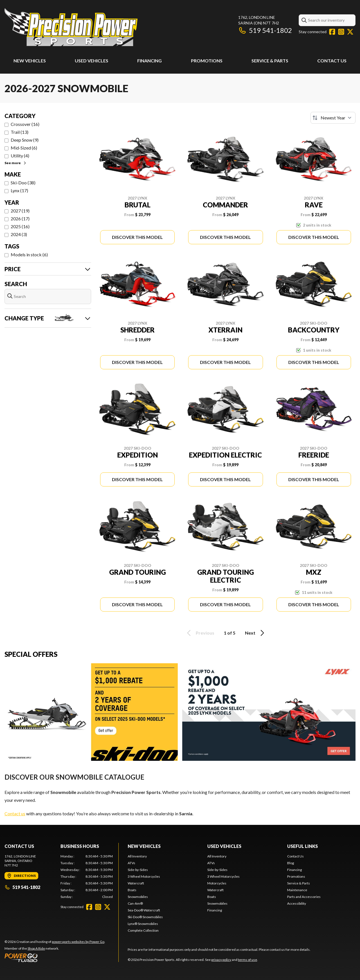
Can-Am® (135, 903)
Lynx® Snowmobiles (143, 924)
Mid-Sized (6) (24, 148)
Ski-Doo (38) (23, 183)
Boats (132, 890)
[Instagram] (341, 32)
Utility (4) (20, 156)
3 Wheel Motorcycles (144, 876)
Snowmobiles (138, 897)
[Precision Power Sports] (71, 27)
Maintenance (297, 890)
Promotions (207, 61)
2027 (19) (20, 211)
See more (16, 163)
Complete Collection (143, 930)
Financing (149, 61)
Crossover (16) (25, 124)
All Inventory (137, 856)
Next (256, 633)
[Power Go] (55, 958)
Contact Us (332, 61)
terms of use (247, 960)
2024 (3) (19, 234)
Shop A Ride (36, 948)
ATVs (131, 863)
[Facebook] (332, 32)
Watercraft (136, 883)
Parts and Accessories (304, 897)
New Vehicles (30, 61)
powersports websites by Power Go (78, 942)
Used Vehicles (92, 61)
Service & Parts (270, 61)
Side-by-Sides (138, 870)
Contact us (15, 813)
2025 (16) (20, 226)
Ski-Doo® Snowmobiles (145, 917)
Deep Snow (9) (25, 140)
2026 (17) (20, 219)
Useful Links (302, 846)
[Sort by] (333, 118)
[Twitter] (350, 32)
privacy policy (221, 960)
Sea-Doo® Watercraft (144, 910)
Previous (200, 633)
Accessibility (297, 903)
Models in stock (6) (29, 254)
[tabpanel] (87, 877)
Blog (291, 863)
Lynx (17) (19, 190)
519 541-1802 (265, 30)
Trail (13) (20, 132)
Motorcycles (217, 883)
